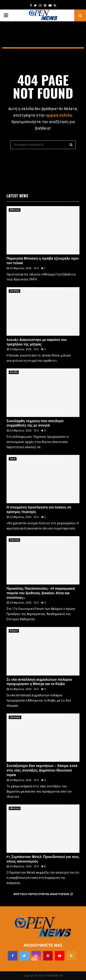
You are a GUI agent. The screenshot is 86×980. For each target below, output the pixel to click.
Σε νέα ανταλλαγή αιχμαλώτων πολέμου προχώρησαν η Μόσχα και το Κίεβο (39, 682)
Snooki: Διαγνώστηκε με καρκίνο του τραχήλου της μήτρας (37, 342)
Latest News (17, 196)
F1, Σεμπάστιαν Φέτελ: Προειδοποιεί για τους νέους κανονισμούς (43, 859)
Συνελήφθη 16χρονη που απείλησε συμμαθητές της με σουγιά (35, 423)
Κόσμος (14, 631)
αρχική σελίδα (59, 115)
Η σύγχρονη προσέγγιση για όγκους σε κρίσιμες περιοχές (39, 510)
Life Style (14, 291)
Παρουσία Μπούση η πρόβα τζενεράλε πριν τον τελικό (43, 261)
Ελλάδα (14, 372)
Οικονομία (15, 717)
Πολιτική (14, 540)
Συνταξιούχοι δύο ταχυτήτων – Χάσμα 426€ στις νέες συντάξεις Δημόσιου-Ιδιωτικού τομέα (42, 771)
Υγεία (13, 459)
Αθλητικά (15, 210)
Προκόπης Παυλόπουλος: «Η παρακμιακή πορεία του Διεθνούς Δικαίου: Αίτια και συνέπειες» (41, 593)
